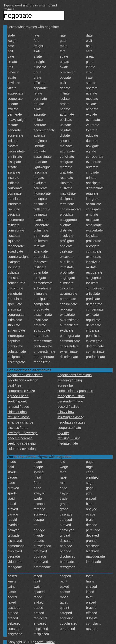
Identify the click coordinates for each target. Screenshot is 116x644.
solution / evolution (22, 449)
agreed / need (18, 396)
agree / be (65, 385)
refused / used (18, 407)
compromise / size (21, 391)
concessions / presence (75, 391)
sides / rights (17, 412)
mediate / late (68, 443)
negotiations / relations (75, 375)
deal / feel (15, 385)
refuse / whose (19, 417)
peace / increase (20, 438)
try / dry (63, 433)
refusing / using (69, 438)
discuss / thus (18, 428)
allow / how (66, 412)
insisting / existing (71, 417)
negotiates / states (71, 422)
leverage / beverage (23, 433)
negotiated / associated (25, 375)
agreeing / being (70, 380)
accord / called (69, 407)
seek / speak (17, 401)
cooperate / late (69, 428)
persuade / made (70, 401)
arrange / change (20, 422)
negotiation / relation (23, 380)
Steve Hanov (45, 642)
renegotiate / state (71, 396)
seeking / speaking (22, 443)
